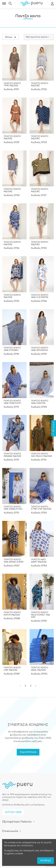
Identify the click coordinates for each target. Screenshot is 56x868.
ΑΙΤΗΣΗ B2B (13, 812)
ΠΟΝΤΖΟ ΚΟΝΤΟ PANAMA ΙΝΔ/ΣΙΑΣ (13, 455)
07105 (44, 407)
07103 (44, 513)
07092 (44, 674)
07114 (44, 460)
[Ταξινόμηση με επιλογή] (39, 37)
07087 (17, 674)
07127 (44, 195)
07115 (16, 460)
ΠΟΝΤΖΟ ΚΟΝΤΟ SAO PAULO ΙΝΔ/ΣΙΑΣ (42, 455)
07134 (17, 195)
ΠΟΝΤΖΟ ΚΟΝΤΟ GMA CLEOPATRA (40, 296)
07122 (17, 301)
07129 (17, 142)
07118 (16, 354)
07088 (17, 619)
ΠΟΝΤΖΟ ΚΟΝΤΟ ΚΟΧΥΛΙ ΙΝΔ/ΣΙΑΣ (12, 614)
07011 (16, 89)
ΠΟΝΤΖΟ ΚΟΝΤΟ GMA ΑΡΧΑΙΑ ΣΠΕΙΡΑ (14, 561)
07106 (44, 301)
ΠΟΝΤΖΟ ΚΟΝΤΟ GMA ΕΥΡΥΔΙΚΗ (12, 349)
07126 (17, 248)
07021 (17, 566)
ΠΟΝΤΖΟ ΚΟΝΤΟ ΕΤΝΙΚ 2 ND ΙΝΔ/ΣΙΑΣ (41, 508)
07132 (44, 89)
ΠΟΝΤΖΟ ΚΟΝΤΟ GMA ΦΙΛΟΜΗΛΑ (40, 349)
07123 (44, 248)
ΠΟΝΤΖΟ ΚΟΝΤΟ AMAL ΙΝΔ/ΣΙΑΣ (40, 669)
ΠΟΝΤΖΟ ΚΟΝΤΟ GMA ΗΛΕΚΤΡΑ (40, 402)
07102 (44, 621)
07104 (44, 566)
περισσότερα (28, 752)
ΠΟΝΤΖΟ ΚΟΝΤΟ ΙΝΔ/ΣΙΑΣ (40, 85)
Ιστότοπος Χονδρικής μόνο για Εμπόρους (23, 805)
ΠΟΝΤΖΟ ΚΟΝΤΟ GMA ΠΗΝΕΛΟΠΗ (12, 402)
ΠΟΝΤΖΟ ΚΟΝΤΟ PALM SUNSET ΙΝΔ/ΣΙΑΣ (41, 615)
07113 (16, 513)
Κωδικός (8, 89)
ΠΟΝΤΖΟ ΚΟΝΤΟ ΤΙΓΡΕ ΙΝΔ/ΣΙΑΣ (12, 85)
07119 (16, 407)
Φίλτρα (11, 37)
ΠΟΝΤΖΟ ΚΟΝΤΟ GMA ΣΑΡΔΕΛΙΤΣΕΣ (13, 508)
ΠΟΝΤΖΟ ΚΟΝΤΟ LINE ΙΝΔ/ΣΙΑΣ (12, 669)
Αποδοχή (46, 860)
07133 (44, 142)
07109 (44, 354)
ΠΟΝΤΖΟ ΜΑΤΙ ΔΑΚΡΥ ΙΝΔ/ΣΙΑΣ (39, 561)
